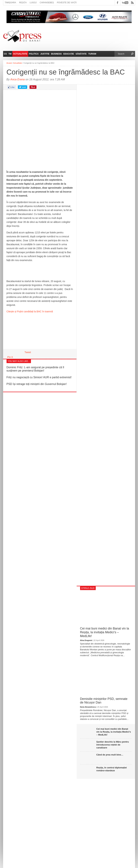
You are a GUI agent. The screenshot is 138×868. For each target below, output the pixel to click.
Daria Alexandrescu (88, 707)
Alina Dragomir (86, 640)
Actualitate (20, 54)
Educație (69, 54)
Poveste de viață (67, 3)
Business (56, 54)
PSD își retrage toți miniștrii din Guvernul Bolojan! (37, 384)
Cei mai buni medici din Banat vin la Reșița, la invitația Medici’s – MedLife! (105, 632)
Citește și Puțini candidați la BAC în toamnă (30, 311)
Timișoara (10, 3)
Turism (92, 54)
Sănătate (81, 54)
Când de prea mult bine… (110, 755)
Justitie (45, 54)
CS (5, 54)
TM (10, 54)
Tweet (28, 352)
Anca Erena (18, 79)
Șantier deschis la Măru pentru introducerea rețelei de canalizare (113, 745)
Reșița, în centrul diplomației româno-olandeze (112, 769)
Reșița (23, 3)
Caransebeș (47, 3)
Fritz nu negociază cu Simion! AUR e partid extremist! (39, 377)
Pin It (10, 357)
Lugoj (33, 3)
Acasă (9, 63)
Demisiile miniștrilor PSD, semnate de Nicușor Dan (104, 701)
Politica (34, 54)
